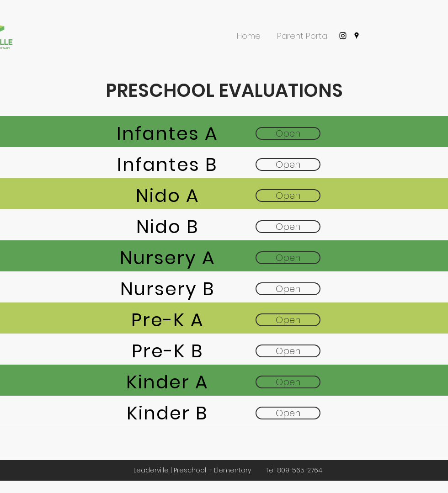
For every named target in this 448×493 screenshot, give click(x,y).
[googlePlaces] (357, 36)
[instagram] (343, 36)
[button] (249, 32)
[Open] (288, 133)
